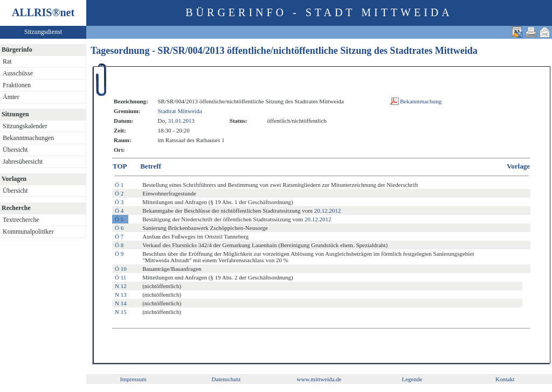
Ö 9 (119, 254)
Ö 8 (119, 245)
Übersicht (15, 150)
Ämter (11, 97)
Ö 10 (121, 269)
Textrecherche (21, 220)
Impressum (133, 379)
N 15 (121, 312)
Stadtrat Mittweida (180, 111)
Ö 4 (119, 211)
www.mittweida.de (319, 379)
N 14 (121, 303)
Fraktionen (17, 85)
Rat (7, 61)
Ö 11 (120, 277)
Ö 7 (119, 236)
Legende (412, 379)
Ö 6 (119, 228)
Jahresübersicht (23, 162)
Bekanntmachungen (28, 138)
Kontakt (505, 379)
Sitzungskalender (25, 126)
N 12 (121, 286)
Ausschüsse (18, 73)
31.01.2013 (181, 121)
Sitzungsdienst (43, 32)
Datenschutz (226, 379)
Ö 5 (119, 219)
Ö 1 (119, 185)
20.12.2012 (328, 211)
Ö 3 (119, 202)
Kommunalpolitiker (28, 232)
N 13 (121, 295)
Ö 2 (119, 193)
